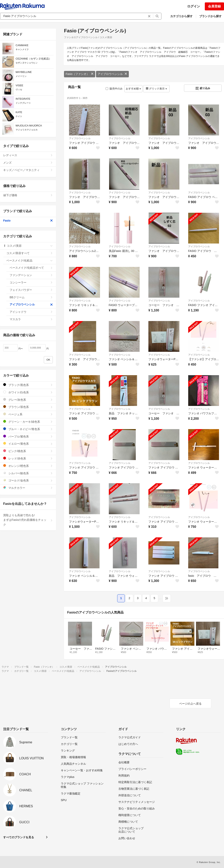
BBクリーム (31, 297)
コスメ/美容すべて (30, 253)
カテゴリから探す (181, 16)
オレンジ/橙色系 (28, 466)
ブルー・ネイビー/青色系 (28, 429)
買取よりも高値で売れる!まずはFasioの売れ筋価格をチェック (28, 520)
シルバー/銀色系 (28, 473)
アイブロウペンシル (112, 74)
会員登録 (214, 6)
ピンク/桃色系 (28, 451)
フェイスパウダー (31, 290)
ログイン (194, 6)
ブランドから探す (210, 16)
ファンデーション (31, 275)
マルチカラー (28, 488)
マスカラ (31, 319)
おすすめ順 (133, 89)
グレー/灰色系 (28, 400)
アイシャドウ (31, 312)
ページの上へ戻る (190, 704)
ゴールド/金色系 (28, 480)
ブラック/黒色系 (28, 385)
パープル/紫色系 (28, 436)
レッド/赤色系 (28, 458)
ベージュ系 (28, 414)
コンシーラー (31, 282)
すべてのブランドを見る (19, 837)
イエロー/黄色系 (28, 444)
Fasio (28, 221)
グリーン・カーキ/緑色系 (28, 422)
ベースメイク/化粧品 (30, 260)
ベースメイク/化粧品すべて (31, 268)
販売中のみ (114, 89)
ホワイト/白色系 (28, 392)
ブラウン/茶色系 (28, 407)
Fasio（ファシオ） (80, 74)
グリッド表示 (156, 89)
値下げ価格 (28, 195)
